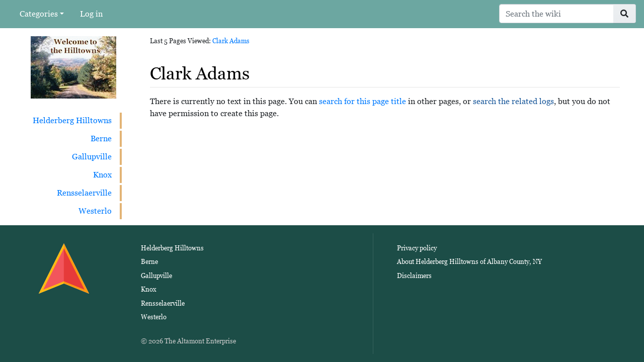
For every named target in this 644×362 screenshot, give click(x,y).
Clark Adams (231, 41)
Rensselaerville (84, 193)
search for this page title (363, 101)
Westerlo (95, 211)
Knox (102, 175)
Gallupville (92, 157)
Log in (91, 14)
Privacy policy (417, 248)
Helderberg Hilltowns (72, 120)
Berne (101, 139)
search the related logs (513, 101)
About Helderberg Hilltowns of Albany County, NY (469, 262)
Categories (39, 14)
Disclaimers (414, 276)
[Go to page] (625, 14)
